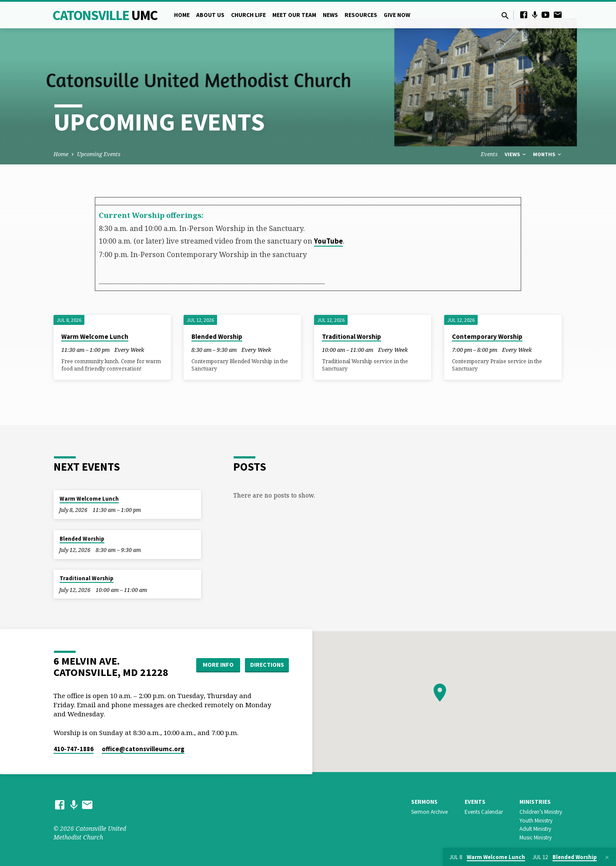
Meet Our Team (294, 15)
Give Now (397, 15)
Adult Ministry (535, 829)
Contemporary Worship (487, 336)
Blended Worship (217, 336)
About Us (210, 15)
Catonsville (105, 15)
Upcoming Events (99, 154)
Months (548, 154)
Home (182, 15)
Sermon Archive (429, 812)
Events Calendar (484, 812)
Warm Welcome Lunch (95, 336)
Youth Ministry (536, 821)
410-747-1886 (74, 749)
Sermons (424, 802)
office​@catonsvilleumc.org (143, 749)
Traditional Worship (352, 336)
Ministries (535, 802)
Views (516, 154)
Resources (361, 15)
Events (489, 154)
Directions (267, 665)
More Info (218, 665)
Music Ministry (536, 838)
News (330, 15)
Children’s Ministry (541, 812)
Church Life (248, 15)
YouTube (328, 241)
